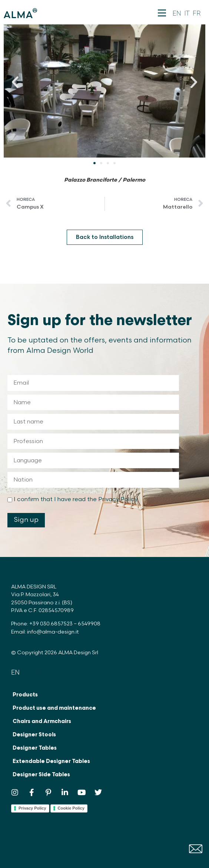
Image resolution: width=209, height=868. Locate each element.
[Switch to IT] (187, 13)
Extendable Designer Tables (51, 761)
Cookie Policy (71, 808)
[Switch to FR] (197, 13)
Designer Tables (35, 748)
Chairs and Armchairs (42, 721)
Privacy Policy (32, 808)
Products (25, 695)
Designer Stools (34, 735)
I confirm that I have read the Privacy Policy (76, 499)
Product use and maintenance (54, 708)
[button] (15, 82)
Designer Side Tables (41, 775)
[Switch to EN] (177, 13)
